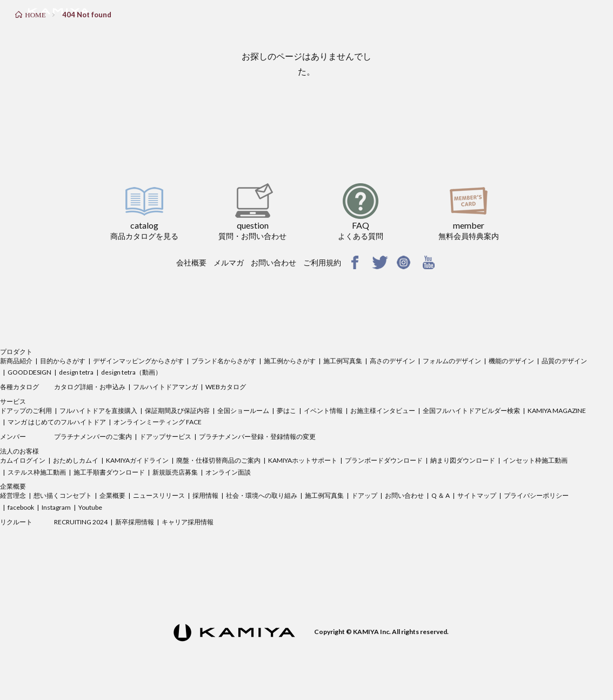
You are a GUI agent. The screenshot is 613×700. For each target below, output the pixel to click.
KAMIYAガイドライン (137, 460)
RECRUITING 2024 (81, 522)
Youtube (90, 507)
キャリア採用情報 (188, 522)
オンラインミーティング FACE (158, 422)
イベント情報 (323, 411)
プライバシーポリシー (536, 495)
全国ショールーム (243, 411)
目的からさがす (63, 361)
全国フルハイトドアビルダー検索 (471, 411)
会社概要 (191, 262)
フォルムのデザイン (452, 361)
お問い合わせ (274, 262)
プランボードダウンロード (384, 460)
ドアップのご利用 (26, 411)
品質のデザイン (564, 361)
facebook (21, 507)
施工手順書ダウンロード (109, 472)
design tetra (76, 372)
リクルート (16, 522)
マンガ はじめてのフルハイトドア (57, 422)
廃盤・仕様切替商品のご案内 (218, 460)
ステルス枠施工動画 (37, 472)
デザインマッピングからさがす (138, 361)
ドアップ (364, 495)
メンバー (13, 436)
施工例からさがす (290, 361)
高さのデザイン (392, 361)
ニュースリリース (159, 495)
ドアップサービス (165, 436)
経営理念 (13, 495)
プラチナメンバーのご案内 (93, 436)
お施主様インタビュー (383, 411)
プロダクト (16, 352)
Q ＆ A (441, 495)
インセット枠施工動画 (535, 460)
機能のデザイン (511, 361)
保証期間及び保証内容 (177, 411)
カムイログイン (23, 460)
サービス (13, 401)
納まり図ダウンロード (463, 460)
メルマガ (229, 262)
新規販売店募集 (175, 472)
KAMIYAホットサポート (303, 460)
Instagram (56, 507)
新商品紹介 (16, 361)
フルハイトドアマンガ (165, 387)
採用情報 (205, 495)
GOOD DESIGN (29, 372)
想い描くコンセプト (63, 495)
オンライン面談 (228, 472)
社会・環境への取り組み (262, 495)
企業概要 (13, 486)
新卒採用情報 (135, 522)
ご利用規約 (322, 262)
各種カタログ (19, 387)
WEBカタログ (226, 387)
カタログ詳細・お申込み (90, 387)
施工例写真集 (343, 361)
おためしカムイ (76, 460)
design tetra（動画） (131, 372)
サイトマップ (477, 495)
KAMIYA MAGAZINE (557, 411)
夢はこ (286, 411)
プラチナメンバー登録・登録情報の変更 (257, 436)
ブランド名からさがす (224, 361)
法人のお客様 (19, 451)
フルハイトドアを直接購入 (98, 411)
